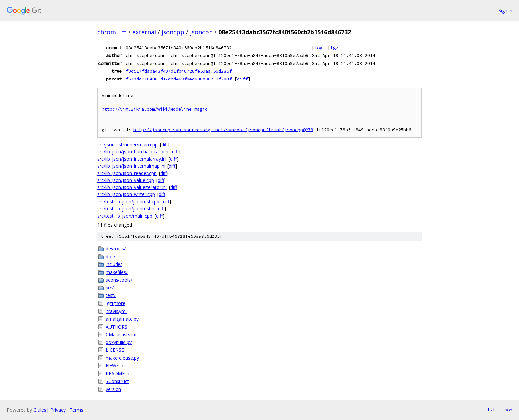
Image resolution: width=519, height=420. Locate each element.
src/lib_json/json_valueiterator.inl (132, 187)
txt (491, 410)
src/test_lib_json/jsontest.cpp (128, 202)
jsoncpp (173, 32)
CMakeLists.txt (121, 334)
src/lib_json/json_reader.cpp (127, 173)
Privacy (58, 410)
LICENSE (115, 350)
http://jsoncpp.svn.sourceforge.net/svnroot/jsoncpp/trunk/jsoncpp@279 (223, 130)
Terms (76, 410)
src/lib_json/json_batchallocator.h (133, 152)
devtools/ (116, 249)
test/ (111, 295)
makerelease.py (122, 358)
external (144, 32)
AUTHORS (117, 327)
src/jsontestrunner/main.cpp (127, 145)
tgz (334, 48)
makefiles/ (117, 272)
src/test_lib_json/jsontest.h (126, 209)
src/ (110, 288)
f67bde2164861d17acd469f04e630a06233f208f (179, 79)
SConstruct (117, 381)
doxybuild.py (119, 342)
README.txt (118, 373)
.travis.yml (116, 311)
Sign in (505, 10)
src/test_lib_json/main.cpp (125, 216)
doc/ (110, 257)
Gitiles (40, 410)
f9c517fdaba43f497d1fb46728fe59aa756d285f (179, 71)
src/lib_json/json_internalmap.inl (131, 166)
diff (242, 79)
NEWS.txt (116, 366)
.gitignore (116, 303)
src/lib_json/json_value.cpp (126, 180)
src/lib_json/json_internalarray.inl (132, 159)
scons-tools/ (119, 280)
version (113, 389)
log (318, 48)
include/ (114, 264)
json (507, 410)
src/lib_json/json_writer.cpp (126, 194)
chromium (112, 32)
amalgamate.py (122, 319)
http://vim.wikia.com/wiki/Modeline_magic (155, 109)
